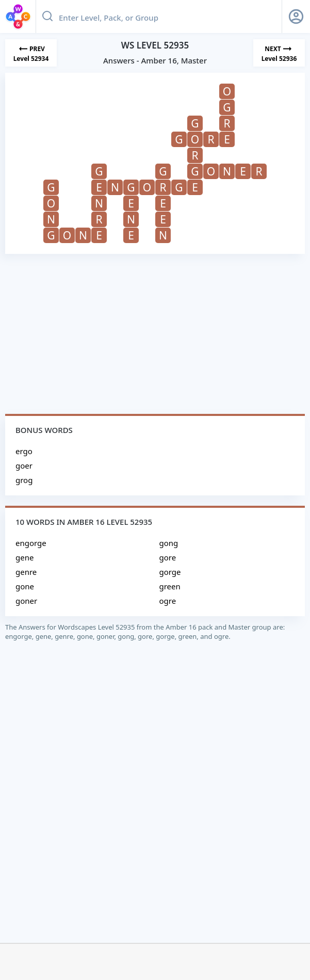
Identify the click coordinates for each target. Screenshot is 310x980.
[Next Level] (279, 53)
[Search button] (47, 17)
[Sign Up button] (296, 17)
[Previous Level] (31, 53)
